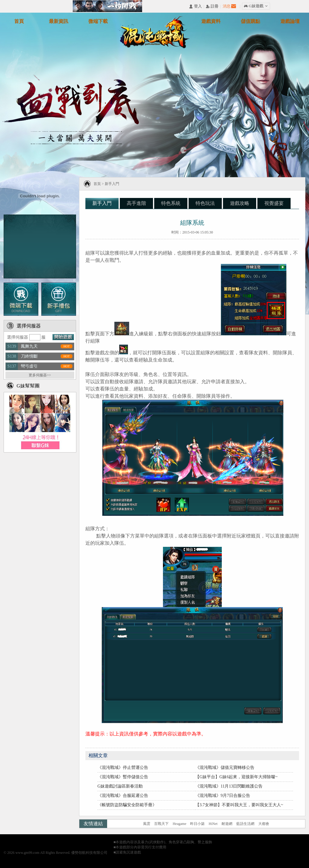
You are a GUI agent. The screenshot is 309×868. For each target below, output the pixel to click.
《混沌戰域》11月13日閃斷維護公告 (229, 786)
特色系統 (171, 203)
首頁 (97, 184)
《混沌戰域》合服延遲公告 (123, 796)
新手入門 (112, 184)
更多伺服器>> (40, 375)
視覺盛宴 (274, 203)
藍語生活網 (245, 824)
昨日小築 (197, 824)
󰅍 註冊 (212, 6)
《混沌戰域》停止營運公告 (123, 768)
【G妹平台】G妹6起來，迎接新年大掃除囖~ (236, 777)
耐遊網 (227, 824)
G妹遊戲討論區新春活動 (120, 786)
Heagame (179, 824)
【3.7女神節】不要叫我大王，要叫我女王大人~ (239, 805)
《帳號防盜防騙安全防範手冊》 (127, 805)
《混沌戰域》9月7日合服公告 (223, 796)
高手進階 (136, 203)
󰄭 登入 (195, 6)
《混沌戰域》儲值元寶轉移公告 (225, 768)
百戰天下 (161, 824)
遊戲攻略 (240, 203)
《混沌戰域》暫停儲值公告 (123, 777)
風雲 (147, 824)
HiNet (213, 824)
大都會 (264, 824)
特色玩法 (205, 203)
